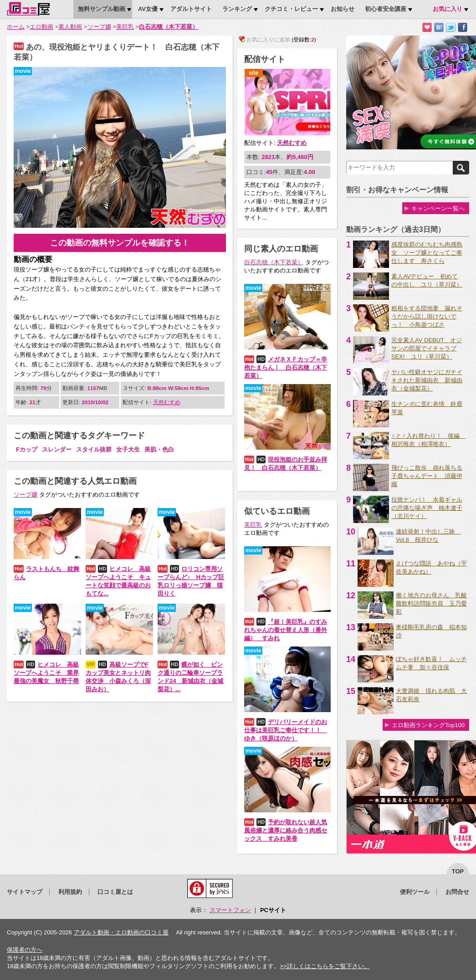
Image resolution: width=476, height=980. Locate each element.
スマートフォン (230, 910)
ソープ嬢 (99, 27)
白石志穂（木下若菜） (169, 27)
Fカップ (27, 449)
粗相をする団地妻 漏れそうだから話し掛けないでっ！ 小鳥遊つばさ (427, 316)
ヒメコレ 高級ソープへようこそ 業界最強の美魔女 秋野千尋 (46, 673)
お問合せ (457, 892)
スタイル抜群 (94, 449)
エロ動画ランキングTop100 (428, 725)
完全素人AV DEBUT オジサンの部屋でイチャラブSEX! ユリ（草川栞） (427, 348)
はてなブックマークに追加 (439, 28)
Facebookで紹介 (463, 28)
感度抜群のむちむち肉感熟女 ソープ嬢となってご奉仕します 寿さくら (427, 253)
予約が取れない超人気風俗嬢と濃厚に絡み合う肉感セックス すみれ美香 (286, 830)
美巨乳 (125, 27)
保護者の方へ (25, 950)
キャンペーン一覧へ (438, 208)
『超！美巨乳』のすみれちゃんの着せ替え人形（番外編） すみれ (286, 630)
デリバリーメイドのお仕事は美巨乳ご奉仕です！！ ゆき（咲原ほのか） (286, 730)
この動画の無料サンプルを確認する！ (120, 243)
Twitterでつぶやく (451, 28)
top (458, 871)
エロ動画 (41, 27)
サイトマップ (25, 892)
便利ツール (415, 892)
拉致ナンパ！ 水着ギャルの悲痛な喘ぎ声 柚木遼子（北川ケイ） (427, 508)
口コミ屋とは (115, 892)
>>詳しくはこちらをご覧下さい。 (325, 966)
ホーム (16, 27)
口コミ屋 (28, 9)
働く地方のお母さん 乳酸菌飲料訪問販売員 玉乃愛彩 (431, 603)
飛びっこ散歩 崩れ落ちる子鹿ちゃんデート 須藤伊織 (427, 476)
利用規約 (70, 892)
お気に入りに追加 (427, 28)
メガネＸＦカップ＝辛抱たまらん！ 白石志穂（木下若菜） (286, 367)
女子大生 (128, 449)
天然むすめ (167, 402)
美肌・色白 (159, 449)
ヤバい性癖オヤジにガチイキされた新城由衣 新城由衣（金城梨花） (427, 380)
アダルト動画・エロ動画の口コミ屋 (121, 932)
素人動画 (70, 27)
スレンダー (57, 449)
